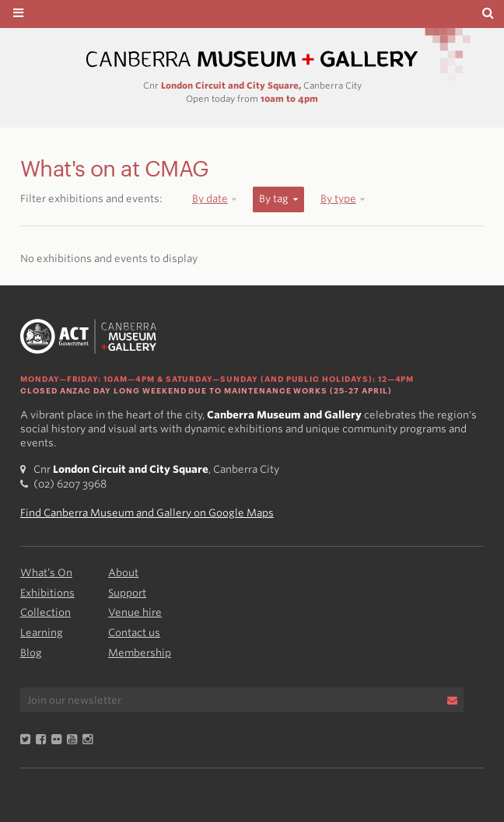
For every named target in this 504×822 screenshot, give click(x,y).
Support (127, 593)
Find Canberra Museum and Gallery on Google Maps (147, 513)
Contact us (134, 633)
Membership (140, 653)
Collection (45, 612)
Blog (31, 653)
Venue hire (135, 612)
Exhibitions (47, 593)
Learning (42, 633)
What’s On (46, 573)
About (123, 573)
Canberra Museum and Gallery (252, 59)
